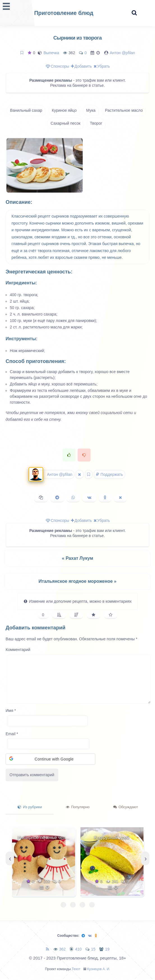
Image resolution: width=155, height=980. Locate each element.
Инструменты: (21, 339)
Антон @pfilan (122, 53)
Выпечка (51, 53)
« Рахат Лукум (78, 558)
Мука (91, 110)
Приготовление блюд (64, 13)
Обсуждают (126, 807)
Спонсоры (57, 66)
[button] (50, 759)
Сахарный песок (65, 123)
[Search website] (134, 13)
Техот (76, 969)
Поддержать (110, 474)
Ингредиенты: (21, 283)
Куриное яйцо (64, 110)
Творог (96, 123)
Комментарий (18, 650)
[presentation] (10, 858)
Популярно (78, 807)
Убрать (102, 66)
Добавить (81, 66)
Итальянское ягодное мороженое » (78, 581)
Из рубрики (30, 807)
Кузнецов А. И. (99, 969)
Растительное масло (124, 110)
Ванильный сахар (26, 110)
